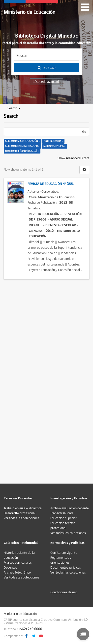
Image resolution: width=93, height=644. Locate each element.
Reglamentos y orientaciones (61, 560)
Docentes (10, 568)
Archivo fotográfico (17, 573)
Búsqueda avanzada (47, 82)
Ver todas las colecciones (21, 518)
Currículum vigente (64, 553)
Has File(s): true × (53, 141)
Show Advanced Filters (73, 158)
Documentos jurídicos (66, 568)
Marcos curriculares (18, 563)
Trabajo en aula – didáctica (23, 508)
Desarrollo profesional (20, 513)
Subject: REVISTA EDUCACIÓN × (22, 141)
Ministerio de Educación (30, 12)
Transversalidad (62, 513)
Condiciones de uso (64, 592)
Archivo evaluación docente (70, 508)
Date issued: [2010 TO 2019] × (22, 151)
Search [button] (14, 108)
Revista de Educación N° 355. (50, 184)
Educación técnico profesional (63, 526)
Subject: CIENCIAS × (54, 146)
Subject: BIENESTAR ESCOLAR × (22, 146)
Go (84, 132)
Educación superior (63, 518)
